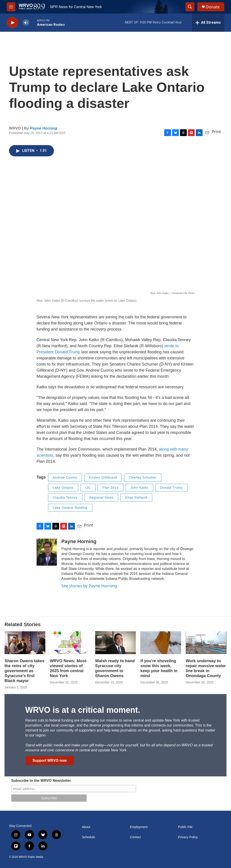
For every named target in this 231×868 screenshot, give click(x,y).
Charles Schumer (143, 477)
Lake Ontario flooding (70, 508)
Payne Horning (44, 128)
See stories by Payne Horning (89, 586)
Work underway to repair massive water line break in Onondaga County (206, 668)
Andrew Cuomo (65, 477)
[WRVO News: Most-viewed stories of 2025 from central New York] (70, 643)
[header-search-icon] (190, 7)
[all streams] (208, 23)
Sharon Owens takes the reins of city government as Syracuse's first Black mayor (24, 671)
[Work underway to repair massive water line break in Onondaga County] (206, 643)
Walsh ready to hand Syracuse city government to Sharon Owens (115, 668)
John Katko (139, 488)
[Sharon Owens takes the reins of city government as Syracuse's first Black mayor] (25, 643)
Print (216, 132)
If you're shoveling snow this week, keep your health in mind (159, 668)
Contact (135, 837)
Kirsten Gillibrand (103, 477)
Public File (185, 827)
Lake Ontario (63, 488)
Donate (213, 7)
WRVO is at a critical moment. (83, 710)
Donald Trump (171, 488)
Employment (139, 827)
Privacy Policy (188, 837)
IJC (88, 488)
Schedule (88, 837)
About (86, 827)
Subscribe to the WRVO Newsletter (41, 781)
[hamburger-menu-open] (11, 7)
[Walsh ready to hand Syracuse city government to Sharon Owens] (116, 643)
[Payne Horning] (47, 552)
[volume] (26, 23)
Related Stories (23, 624)
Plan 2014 (111, 488)
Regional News (101, 498)
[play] (12, 23)
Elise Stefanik (136, 498)
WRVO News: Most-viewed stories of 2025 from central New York (69, 668)
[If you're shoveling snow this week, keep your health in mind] (161, 643)
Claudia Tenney (65, 498)
